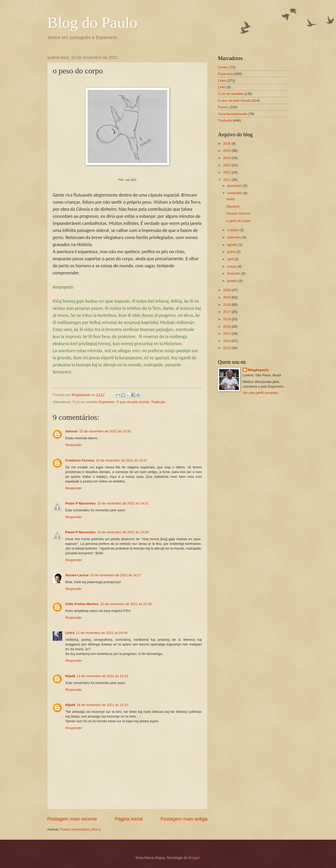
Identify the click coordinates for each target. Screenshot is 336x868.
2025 (227, 151)
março (232, 266)
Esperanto (107, 402)
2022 (227, 172)
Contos (223, 67)
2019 (227, 297)
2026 (227, 143)
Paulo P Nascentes (80, 503)
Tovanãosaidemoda (233, 114)
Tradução (158, 402)
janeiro (233, 281)
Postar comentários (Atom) (80, 829)
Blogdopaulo (258, 370)
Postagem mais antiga (184, 819)
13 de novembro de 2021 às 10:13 (102, 676)
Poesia (223, 107)
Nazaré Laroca (77, 575)
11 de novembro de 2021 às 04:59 (102, 633)
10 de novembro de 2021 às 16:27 (116, 575)
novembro (235, 193)
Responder (74, 445)
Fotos (222, 81)
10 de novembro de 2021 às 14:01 (123, 503)
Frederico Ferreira (80, 460)
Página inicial (129, 819)
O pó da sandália (231, 94)
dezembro (235, 186)
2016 (227, 319)
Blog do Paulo (92, 23)
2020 (227, 290)
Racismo (233, 206)
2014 (227, 333)
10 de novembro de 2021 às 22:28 (126, 604)
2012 (227, 348)
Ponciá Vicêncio (238, 213)
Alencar (72, 431)
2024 (227, 158)
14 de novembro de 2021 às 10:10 (102, 705)
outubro (233, 230)
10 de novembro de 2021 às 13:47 (122, 460)
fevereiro (234, 273)
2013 (227, 341)
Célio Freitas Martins (82, 604)
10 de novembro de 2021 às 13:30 (105, 431)
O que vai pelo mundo (133, 402)
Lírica (70, 633)
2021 (227, 180)
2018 (227, 305)
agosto (233, 245)
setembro (235, 237)
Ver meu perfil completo (261, 393)
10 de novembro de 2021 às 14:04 (123, 532)
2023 (227, 165)
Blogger (194, 858)
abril (231, 259)
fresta (230, 199)
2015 (227, 326)
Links (222, 87)
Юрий (70, 676)
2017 (227, 312)
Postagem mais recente (72, 819)
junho (232, 252)
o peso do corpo (238, 221)
